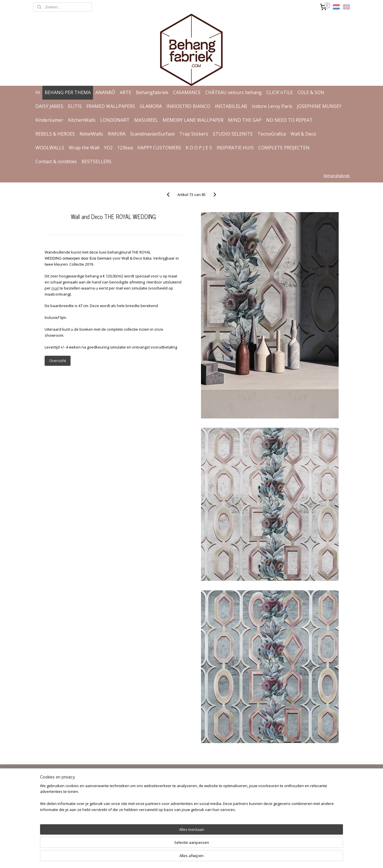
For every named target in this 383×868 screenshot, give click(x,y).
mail (55, 288)
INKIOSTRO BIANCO (188, 106)
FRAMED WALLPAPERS (111, 106)
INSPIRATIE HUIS (235, 148)
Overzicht (57, 361)
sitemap (174, 857)
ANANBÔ (105, 92)
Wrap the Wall (84, 148)
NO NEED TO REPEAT (289, 120)
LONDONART (115, 120)
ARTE (126, 92)
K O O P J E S (199, 148)
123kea (125, 148)
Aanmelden (177, 807)
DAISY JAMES (49, 106)
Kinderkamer (49, 120)
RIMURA (117, 134)
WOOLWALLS (50, 148)
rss (186, 857)
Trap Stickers (194, 134)
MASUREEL (146, 120)
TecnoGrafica (272, 134)
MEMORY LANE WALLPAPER (193, 120)
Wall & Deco (303, 134)
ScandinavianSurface (152, 134)
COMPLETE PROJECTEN (284, 148)
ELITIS (75, 106)
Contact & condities (56, 161)
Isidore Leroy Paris (272, 106)
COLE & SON (311, 92)
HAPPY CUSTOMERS (159, 148)
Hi (38, 92)
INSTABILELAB (231, 106)
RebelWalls (91, 134)
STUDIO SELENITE (233, 134)
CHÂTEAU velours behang (234, 92)
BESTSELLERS (96, 161)
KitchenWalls (82, 120)
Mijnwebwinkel (258, 857)
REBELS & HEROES (55, 134)
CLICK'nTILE (280, 92)
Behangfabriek (152, 92)
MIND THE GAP (245, 120)
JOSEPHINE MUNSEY (319, 106)
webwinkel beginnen (208, 857)
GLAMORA (151, 106)
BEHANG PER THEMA (68, 92)
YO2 (108, 148)
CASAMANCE (187, 92)
